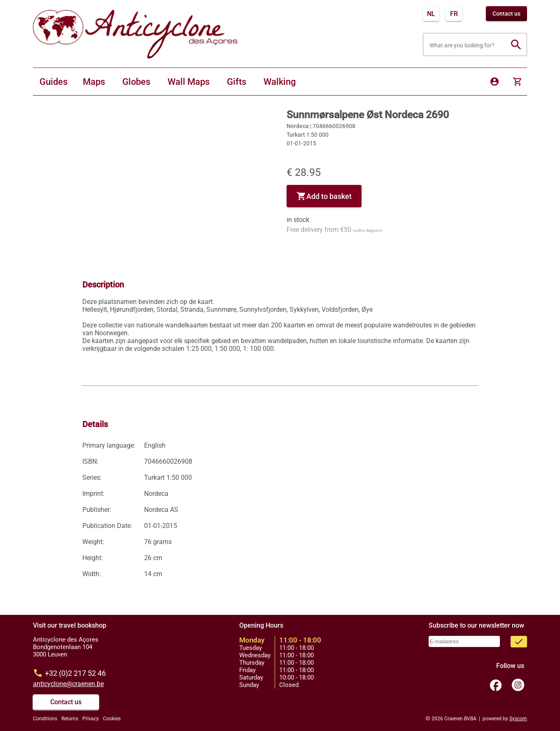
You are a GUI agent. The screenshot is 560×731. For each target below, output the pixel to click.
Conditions (45, 719)
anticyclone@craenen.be (68, 684)
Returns (70, 719)
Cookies (112, 719)
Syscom (518, 719)
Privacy (91, 719)
